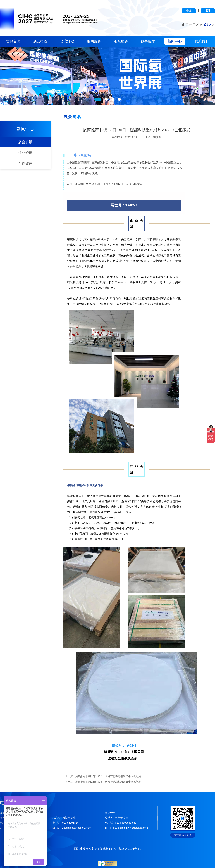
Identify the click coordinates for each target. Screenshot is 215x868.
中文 (189, 11)
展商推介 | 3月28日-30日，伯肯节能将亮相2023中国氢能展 (108, 776)
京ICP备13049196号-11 (126, 849)
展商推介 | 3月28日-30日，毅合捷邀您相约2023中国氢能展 (108, 782)
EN (208, 11)
